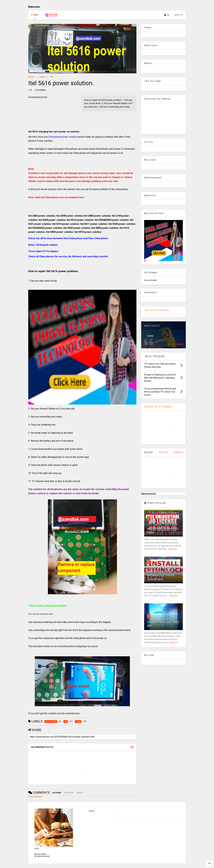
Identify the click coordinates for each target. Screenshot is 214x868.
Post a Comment (35, 797)
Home (31, 77)
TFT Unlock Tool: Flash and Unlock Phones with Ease (163, 528)
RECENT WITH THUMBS (158, 407)
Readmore (173, 549)
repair (42, 77)
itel (52, 77)
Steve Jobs (175, 344)
